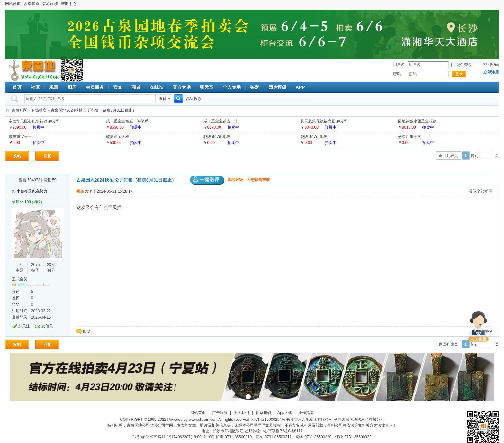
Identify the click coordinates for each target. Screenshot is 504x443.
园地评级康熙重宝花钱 (417, 121)
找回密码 (491, 65)
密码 (397, 74)
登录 (459, 74)
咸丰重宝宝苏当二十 (221, 121)
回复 (47, 156)
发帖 (17, 156)
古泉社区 (33, 70)
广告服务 (220, 413)
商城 (136, 87)
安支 (118, 87)
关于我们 (241, 413)
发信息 (47, 326)
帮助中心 (69, 4)
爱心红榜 (50, 4)
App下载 (285, 413)
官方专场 (182, 87)
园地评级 (277, 87)
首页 (17, 87)
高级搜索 (194, 99)
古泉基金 (32, 4)
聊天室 (207, 87)
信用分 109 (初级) (27, 202)
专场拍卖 (39, 110)
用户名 (399, 65)
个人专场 (232, 87)
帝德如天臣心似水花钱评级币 (34, 121)
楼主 (80, 191)
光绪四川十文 (410, 137)
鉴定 (255, 87)
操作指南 (306, 413)
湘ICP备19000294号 (268, 420)
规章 (54, 87)
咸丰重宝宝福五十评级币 (127, 121)
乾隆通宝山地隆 (217, 137)
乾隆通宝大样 (118, 137)
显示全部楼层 (481, 191)
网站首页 (13, 4)
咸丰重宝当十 (20, 137)
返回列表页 (448, 156)
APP (300, 87)
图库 (72, 87)
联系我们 (263, 413)
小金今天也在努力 (32, 191)
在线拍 (157, 87)
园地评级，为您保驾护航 (230, 180)
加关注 (24, 326)
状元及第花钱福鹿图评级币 (324, 121)
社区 (35, 87)
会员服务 (95, 87)
